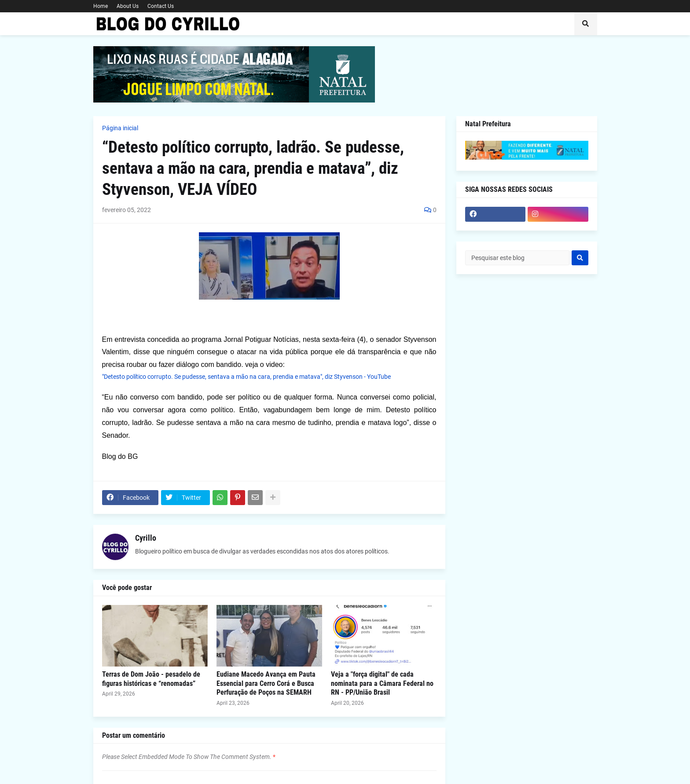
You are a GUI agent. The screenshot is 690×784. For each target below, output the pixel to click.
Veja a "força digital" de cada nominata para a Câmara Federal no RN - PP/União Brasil (382, 683)
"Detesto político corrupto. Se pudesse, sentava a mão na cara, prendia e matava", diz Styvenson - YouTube (246, 377)
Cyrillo (146, 538)
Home (101, 6)
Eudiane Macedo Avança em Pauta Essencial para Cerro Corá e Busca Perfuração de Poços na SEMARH (266, 683)
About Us (128, 6)
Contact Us (161, 6)
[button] (586, 24)
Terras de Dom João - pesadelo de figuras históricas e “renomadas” (151, 679)
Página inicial (120, 128)
